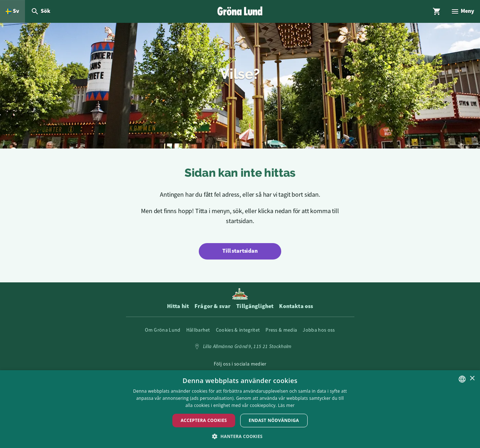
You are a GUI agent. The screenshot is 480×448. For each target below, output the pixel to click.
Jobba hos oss (319, 330)
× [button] (472, 379)
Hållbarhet (198, 330)
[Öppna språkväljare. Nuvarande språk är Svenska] (12, 11)
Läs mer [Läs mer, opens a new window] (286, 405)
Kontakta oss (296, 306)
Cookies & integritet (238, 330)
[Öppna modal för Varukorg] (437, 11)
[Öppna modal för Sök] (41, 11)
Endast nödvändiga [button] (274, 420)
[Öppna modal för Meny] (463, 11)
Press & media (281, 330)
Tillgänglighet (255, 306)
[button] (240, 436)
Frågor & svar (213, 306)
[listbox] (462, 379)
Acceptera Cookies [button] (204, 420)
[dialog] (240, 409)
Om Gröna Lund (163, 330)
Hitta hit (178, 306)
